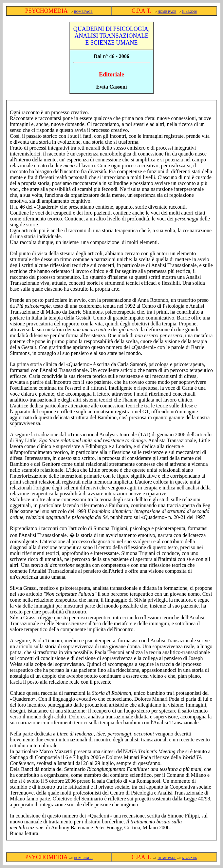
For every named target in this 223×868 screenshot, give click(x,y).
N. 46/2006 (189, 12)
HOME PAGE (83, 12)
